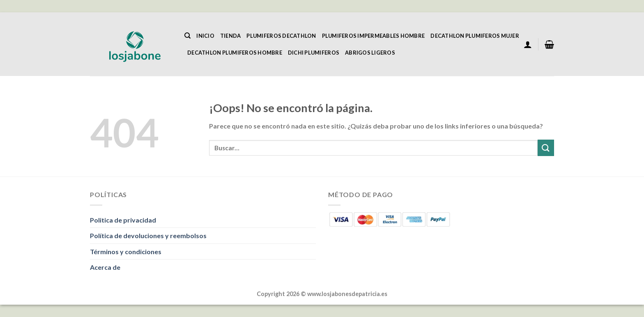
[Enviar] (546, 148)
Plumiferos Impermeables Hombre (374, 36)
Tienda (231, 36)
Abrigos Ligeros (370, 53)
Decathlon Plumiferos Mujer (475, 36)
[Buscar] (187, 36)
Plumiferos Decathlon (281, 36)
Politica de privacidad (123, 220)
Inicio (205, 36)
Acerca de (105, 267)
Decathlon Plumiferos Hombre (235, 53)
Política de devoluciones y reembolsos (148, 235)
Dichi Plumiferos (314, 53)
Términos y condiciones (126, 252)
